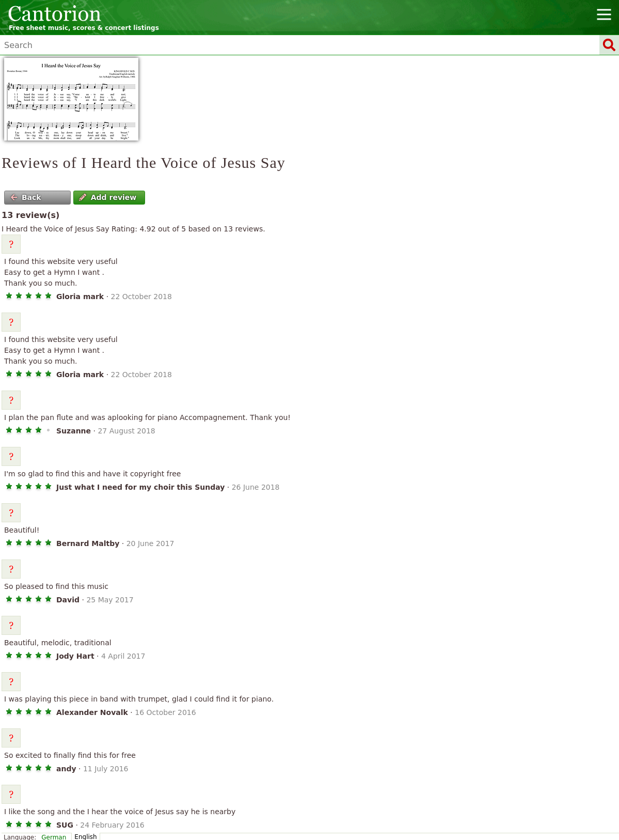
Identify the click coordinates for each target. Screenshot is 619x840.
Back (26, 197)
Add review (108, 197)
